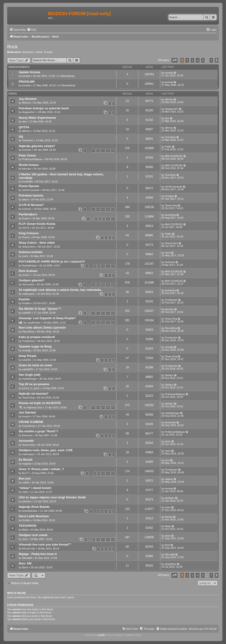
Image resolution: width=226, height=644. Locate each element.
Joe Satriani (27, 412)
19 (113, 151)
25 (108, 323)
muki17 (26, 275)
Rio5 (168, 545)
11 (113, 219)
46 (113, 285)
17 (103, 151)
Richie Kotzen (29, 165)
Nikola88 (27, 558)
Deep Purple (28, 356)
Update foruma (29, 72)
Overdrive (28, 140)
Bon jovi (25, 478)
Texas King (171, 205)
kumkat (26, 76)
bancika (27, 169)
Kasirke (24, 299)
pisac (168, 441)
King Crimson (29, 233)
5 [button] (203, 60)
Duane (26, 218)
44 (103, 285)
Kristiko (26, 303)
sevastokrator (30, 511)
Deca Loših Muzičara (34, 516)
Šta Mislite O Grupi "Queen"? (40, 309)
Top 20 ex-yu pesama (34, 384)
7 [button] (211, 60)
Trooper (48, 52)
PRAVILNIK (27, 82)
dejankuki (28, 52)
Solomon (170, 262)
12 (113, 266)
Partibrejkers (28, 214)
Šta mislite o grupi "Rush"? (39, 431)
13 (108, 313)
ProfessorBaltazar (32, 159)
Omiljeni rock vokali (33, 535)
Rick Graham (28, 271)
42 (93, 285)
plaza (25, 199)
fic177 (25, 473)
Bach (25, 567)
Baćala (169, 517)
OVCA (26, 228)
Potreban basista (31, 195)
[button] (175, 60)
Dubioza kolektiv (31, 252)
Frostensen (171, 300)
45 (108, 285)
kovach (26, 416)
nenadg (26, 350)
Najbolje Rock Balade (34, 507)
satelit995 (28, 369)
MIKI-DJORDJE (174, 156)
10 (108, 219)
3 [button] (192, 60)
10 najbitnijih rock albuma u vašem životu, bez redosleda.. (61, 290)
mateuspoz (28, 294)
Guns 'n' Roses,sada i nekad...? (41, 469)
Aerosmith (26, 441)
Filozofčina (28, 332)
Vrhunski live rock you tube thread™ (45, 544)
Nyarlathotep (29, 266)
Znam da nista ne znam (35, 365)
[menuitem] (32, 30)
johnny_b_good (31, 388)
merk (25, 256)
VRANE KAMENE (31, 422)
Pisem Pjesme (29, 186)
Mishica (26, 103)
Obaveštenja (67, 76)
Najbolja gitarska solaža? (37, 146)
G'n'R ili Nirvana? (31, 205)
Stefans (169, 375)
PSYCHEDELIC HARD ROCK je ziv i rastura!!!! (52, 261)
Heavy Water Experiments (37, 118)
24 (103, 323)
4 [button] (198, 60)
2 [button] (187, 60)
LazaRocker (34, 323)
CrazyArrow (29, 426)
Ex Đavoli (25, 460)
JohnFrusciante (31, 190)
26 (113, 323)
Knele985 (28, 182)
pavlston (27, 501)
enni (167, 460)
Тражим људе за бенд (35, 346)
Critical (39, 52)
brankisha (170, 215)
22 (93, 323)
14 (113, 313)
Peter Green (27, 155)
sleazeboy (171, 564)
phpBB (101, 635)
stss (24, 121)
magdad (27, 464)
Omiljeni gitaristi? (31, 280)
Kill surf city (29, 549)
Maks (25, 530)
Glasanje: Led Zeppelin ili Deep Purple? (47, 318)
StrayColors (29, 247)
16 (98, 151)
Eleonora (27, 435)
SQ (21, 137)
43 (98, 285)
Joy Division (28, 99)
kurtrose (27, 150)
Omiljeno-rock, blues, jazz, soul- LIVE (46, 450)
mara (168, 451)
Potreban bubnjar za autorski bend (44, 108)
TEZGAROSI (28, 526)
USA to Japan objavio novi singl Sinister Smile (52, 497)
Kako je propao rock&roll (37, 337)
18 (108, 151)
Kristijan (169, 196)
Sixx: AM (25, 563)
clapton (169, 479)
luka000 (27, 313)
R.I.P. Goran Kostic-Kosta (37, 224)
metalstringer (30, 379)
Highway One (35, 407)
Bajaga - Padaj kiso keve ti (38, 554)
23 (98, 323)
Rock (12, 47)
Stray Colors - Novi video (37, 243)
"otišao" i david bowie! (35, 488)
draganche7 (29, 112)
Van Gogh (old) (30, 375)
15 (93, 151)
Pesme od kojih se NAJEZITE (40, 403)
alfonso (169, 99)
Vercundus (28, 284)
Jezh (25, 539)
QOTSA (24, 127)
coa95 (26, 482)
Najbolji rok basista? (34, 394)
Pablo (168, 147)
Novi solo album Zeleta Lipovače (42, 328)
